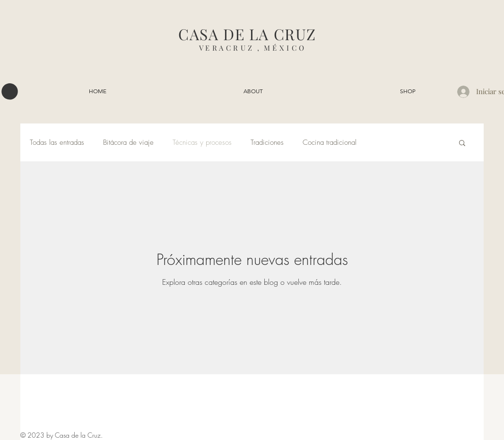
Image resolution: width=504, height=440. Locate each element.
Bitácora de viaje (128, 142)
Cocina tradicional (330, 142)
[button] (10, 92)
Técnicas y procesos (202, 142)
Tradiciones (267, 142)
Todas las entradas (57, 142)
